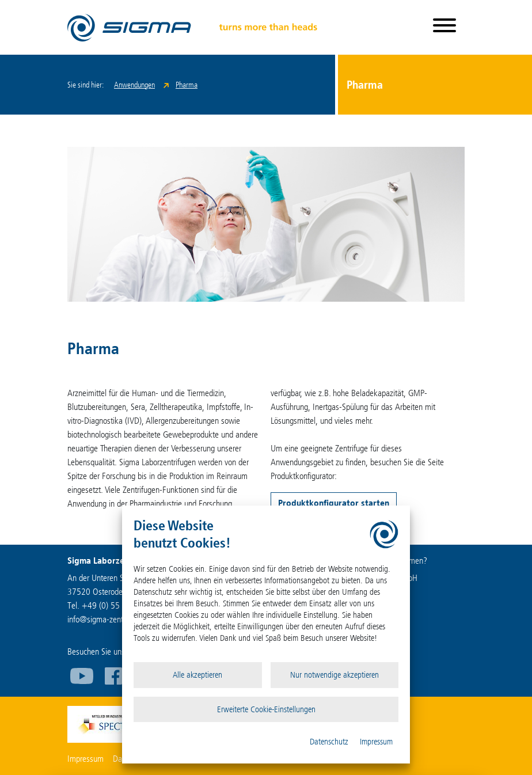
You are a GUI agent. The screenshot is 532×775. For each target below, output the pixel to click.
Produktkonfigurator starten (334, 503)
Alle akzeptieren (197, 675)
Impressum (376, 742)
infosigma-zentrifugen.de (112, 619)
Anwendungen (134, 85)
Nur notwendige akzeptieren (335, 675)
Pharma (187, 85)
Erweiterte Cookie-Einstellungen (266, 709)
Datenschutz (329, 742)
